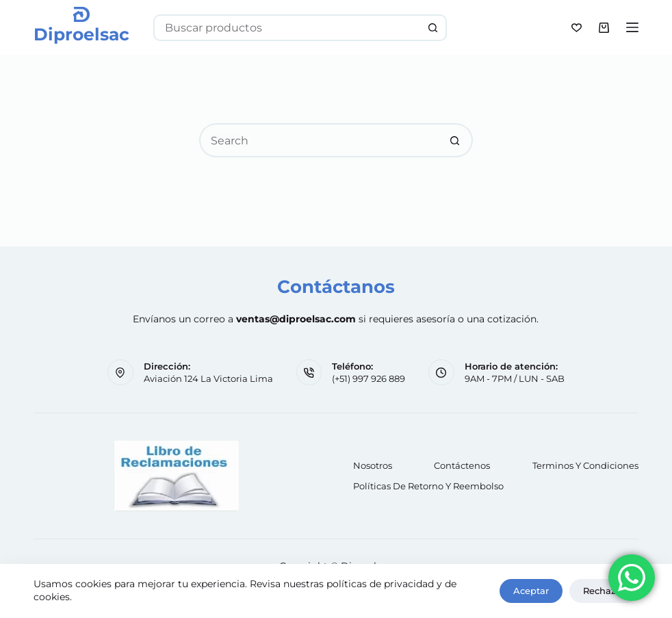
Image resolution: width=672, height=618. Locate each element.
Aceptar (531, 591)
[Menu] (632, 27)
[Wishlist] (577, 28)
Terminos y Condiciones (585, 465)
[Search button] (434, 28)
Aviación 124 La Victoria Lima (208, 378)
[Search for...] (287, 28)
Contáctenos (462, 465)
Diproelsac (81, 34)
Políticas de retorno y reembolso (428, 486)
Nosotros (373, 465)
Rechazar (604, 591)
